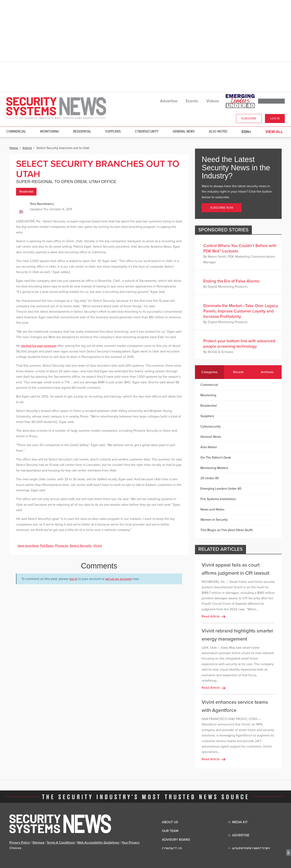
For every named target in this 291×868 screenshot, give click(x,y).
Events (192, 101)
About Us (170, 822)
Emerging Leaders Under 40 (221, 489)
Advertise (169, 101)
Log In (275, 119)
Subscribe (249, 119)
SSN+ (246, 132)
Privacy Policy (20, 843)
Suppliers (113, 132)
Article (27, 148)
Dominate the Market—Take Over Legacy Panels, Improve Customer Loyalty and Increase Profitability (241, 311)
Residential (82, 132)
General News (184, 132)
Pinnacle (62, 546)
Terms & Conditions (61, 843)
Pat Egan (47, 546)
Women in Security (214, 520)
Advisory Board (176, 840)
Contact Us (172, 849)
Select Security (81, 546)
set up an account (119, 579)
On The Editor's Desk (216, 458)
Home (14, 148)
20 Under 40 (210, 478)
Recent (238, 372)
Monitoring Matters (214, 468)
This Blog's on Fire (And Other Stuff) (226, 530)
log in (73, 579)
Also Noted (218, 132)
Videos (213, 101)
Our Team (170, 831)
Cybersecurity (147, 132)
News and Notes (212, 509)
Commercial (16, 132)
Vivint (98, 546)
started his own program (39, 346)
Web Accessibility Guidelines (98, 843)
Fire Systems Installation (218, 499)
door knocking (28, 546)
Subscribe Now (222, 208)
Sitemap (38, 843)
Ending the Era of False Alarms (231, 281)
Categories (209, 372)
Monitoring (50, 132)
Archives (267, 372)
